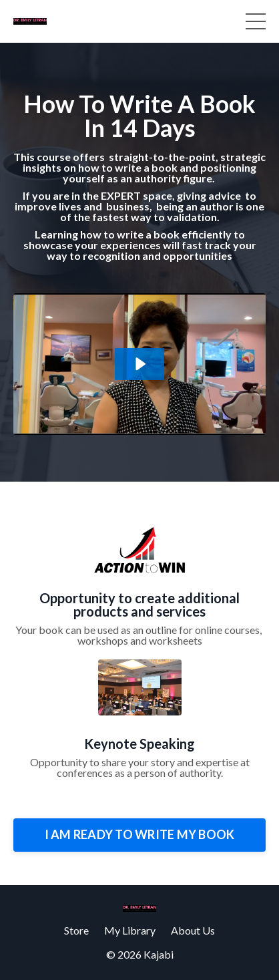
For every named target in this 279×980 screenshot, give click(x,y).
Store (76, 930)
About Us (193, 930)
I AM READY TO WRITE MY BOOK (140, 834)
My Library (130, 930)
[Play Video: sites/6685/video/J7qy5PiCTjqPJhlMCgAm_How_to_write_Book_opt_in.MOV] (139, 364)
